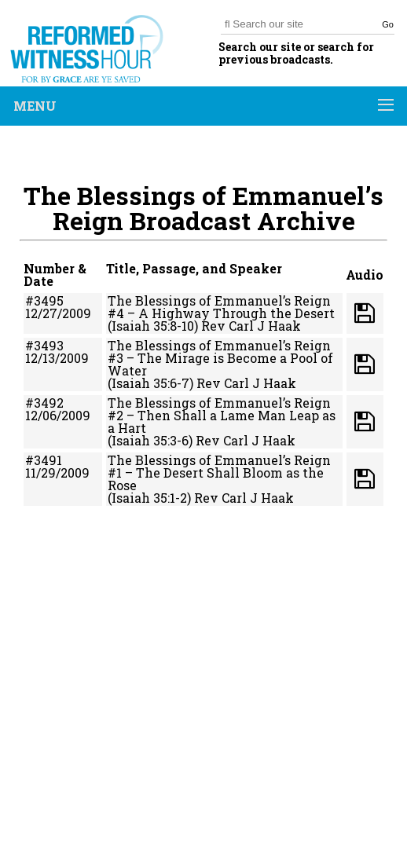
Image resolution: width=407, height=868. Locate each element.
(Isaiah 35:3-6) (150, 440)
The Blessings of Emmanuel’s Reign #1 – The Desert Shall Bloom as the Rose (219, 472)
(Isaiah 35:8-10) (153, 326)
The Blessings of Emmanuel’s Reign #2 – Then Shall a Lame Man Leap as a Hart (222, 415)
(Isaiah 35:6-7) (150, 383)
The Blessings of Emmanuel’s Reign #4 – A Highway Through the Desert (221, 307)
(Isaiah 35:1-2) (149, 498)
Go (388, 24)
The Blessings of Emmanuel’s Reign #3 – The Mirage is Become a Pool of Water (220, 358)
